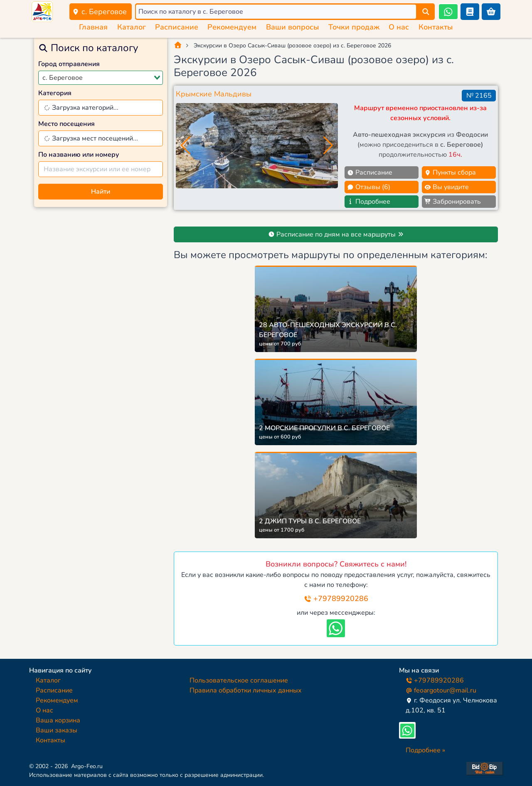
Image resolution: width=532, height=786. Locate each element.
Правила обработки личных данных (246, 690)
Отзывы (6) (369, 187)
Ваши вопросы (293, 27)
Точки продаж (354, 27)
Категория (55, 93)
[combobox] (101, 78)
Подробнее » (425, 750)
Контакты (436, 27)
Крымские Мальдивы (214, 94)
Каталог (132, 27)
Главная (93, 27)
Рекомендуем (232, 27)
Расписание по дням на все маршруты (336, 234)
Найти (101, 192)
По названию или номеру (79, 155)
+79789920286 (336, 599)
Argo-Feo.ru (87, 766)
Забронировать (453, 202)
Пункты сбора (450, 172)
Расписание (177, 27)
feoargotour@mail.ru (441, 690)
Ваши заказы (57, 730)
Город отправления (69, 64)
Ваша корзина (58, 720)
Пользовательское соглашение (239, 680)
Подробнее (369, 202)
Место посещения (66, 124)
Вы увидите (447, 187)
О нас (399, 27)
